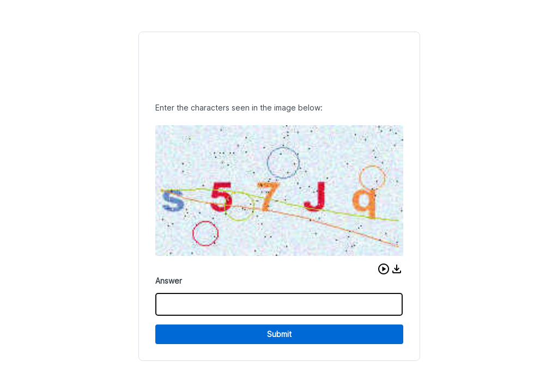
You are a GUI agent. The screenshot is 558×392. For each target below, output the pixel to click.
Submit (279, 334)
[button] (384, 269)
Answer (169, 281)
